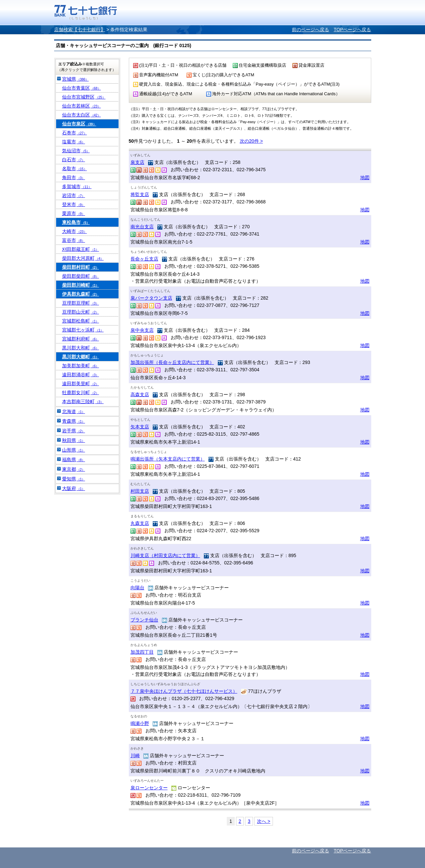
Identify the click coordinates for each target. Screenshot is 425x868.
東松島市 (76, 222)
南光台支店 (142, 227)
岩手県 (74, 431)
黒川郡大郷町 (81, 357)
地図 (365, 178)
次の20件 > (251, 141)
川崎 (135, 756)
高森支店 (140, 395)
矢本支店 (140, 427)
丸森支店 (140, 523)
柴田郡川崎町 (81, 285)
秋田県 (74, 440)
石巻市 (75, 133)
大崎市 (75, 231)
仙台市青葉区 (82, 88)
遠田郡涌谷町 (81, 375)
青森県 (74, 421)
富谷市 (74, 240)
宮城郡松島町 (81, 321)
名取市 (75, 169)
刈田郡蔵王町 (81, 249)
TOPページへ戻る (352, 30)
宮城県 (76, 79)
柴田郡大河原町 (83, 258)
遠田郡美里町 (81, 384)
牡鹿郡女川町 (81, 393)
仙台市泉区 (79, 124)
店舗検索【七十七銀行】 (80, 30)
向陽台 (137, 588)
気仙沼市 (76, 151)
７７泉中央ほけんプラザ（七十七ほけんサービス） (184, 691)
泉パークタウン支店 (151, 298)
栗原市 (74, 213)
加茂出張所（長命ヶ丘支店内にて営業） (172, 362)
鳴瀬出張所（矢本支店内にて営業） (168, 459)
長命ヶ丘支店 (144, 259)
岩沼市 (74, 195)
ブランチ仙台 (144, 620)
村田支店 (140, 491)
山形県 (74, 450)
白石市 (74, 160)
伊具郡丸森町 (81, 294)
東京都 (74, 469)
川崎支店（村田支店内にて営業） (165, 555)
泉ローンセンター (149, 788)
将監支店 (140, 194)
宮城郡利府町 (81, 339)
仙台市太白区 (82, 115)
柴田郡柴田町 (81, 276)
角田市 (74, 178)
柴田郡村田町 (81, 267)
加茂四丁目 (142, 652)
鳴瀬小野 (140, 723)
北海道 (74, 411)
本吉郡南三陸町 (83, 401)
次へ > (264, 821)
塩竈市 (74, 142)
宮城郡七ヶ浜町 (83, 330)
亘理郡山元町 (81, 312)
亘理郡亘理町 (81, 303)
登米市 (74, 204)
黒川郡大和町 (81, 348)
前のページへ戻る (310, 30)
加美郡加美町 (81, 366)
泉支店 (137, 162)
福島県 (74, 460)
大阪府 (74, 488)
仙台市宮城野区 (84, 97)
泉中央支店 (142, 330)
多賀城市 (77, 186)
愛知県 (74, 479)
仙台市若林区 (82, 106)
